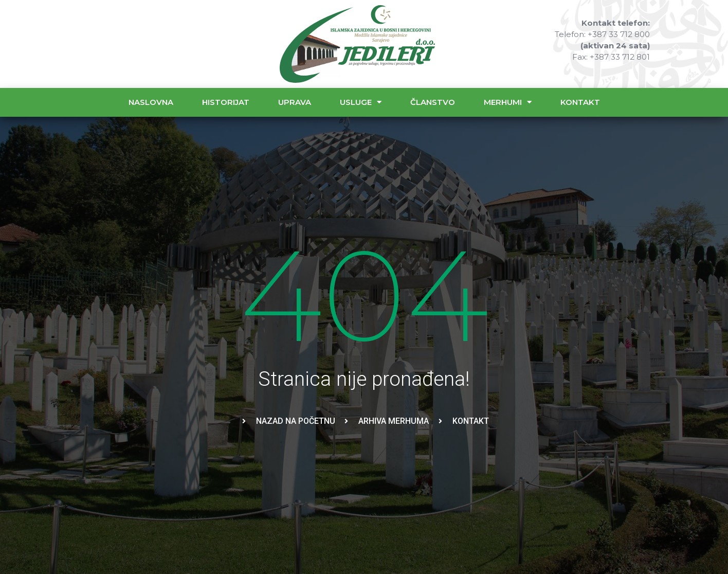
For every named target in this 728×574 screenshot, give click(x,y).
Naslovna (151, 102)
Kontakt (580, 102)
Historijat (226, 102)
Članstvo (433, 102)
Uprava (295, 102)
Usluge (361, 102)
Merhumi (508, 102)
